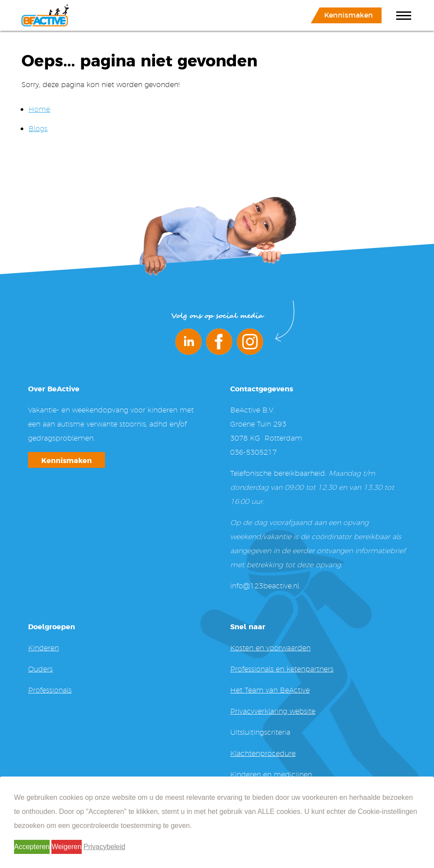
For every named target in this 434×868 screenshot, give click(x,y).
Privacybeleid (104, 847)
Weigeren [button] (66, 847)
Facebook (219, 342)
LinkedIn (188, 342)
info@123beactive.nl (265, 585)
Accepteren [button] (32, 847)
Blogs (38, 128)
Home (39, 109)
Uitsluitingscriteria (260, 732)
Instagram (250, 342)
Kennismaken (349, 15)
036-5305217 (253, 452)
